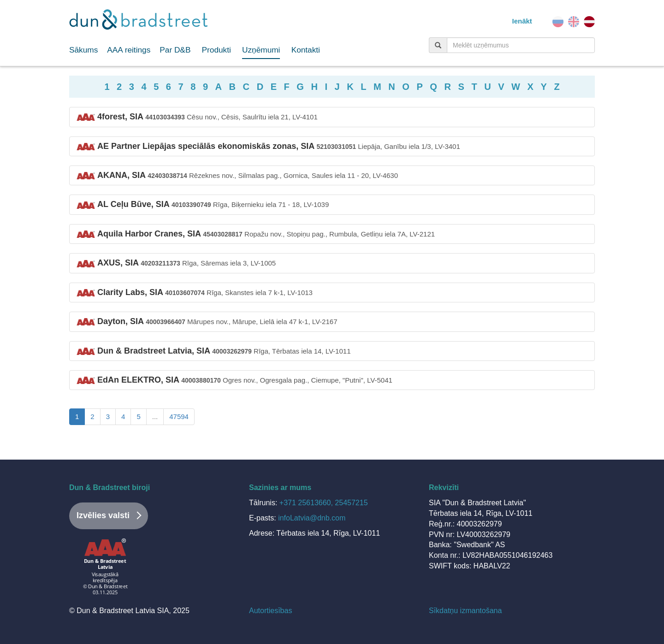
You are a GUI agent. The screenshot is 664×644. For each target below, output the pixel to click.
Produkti (216, 50)
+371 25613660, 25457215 (324, 503)
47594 (179, 417)
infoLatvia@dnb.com (312, 518)
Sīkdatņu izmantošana (465, 611)
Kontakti (306, 50)
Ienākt (522, 21)
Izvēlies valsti (103, 515)
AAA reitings (129, 50)
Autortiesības (270, 611)
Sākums (83, 50)
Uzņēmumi (261, 50)
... (155, 417)
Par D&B (175, 50)
